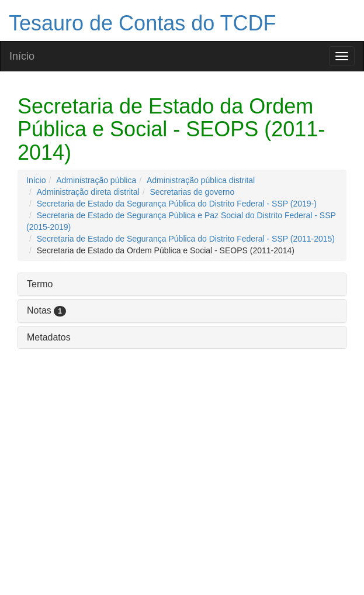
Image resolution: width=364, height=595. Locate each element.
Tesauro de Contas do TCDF (143, 23)
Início (22, 56)
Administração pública (96, 180)
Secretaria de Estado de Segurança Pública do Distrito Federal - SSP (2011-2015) (186, 239)
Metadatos (49, 337)
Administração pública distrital (201, 180)
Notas (46, 310)
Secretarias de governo (192, 192)
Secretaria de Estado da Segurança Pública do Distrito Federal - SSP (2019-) (177, 204)
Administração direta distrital (88, 192)
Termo (40, 284)
